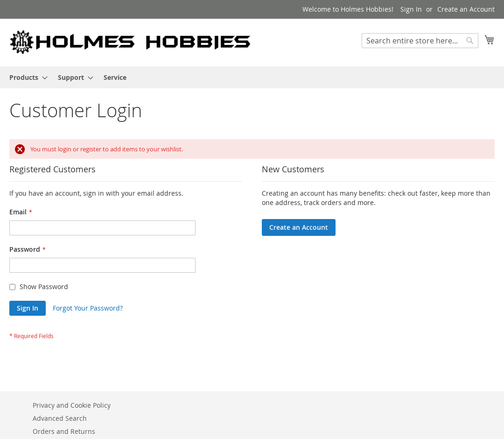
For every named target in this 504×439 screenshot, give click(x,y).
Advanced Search (60, 418)
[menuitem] (26, 77)
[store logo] (131, 42)
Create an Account (466, 9)
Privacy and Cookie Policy (72, 405)
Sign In (411, 9)
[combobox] (420, 41)
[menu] (252, 77)
